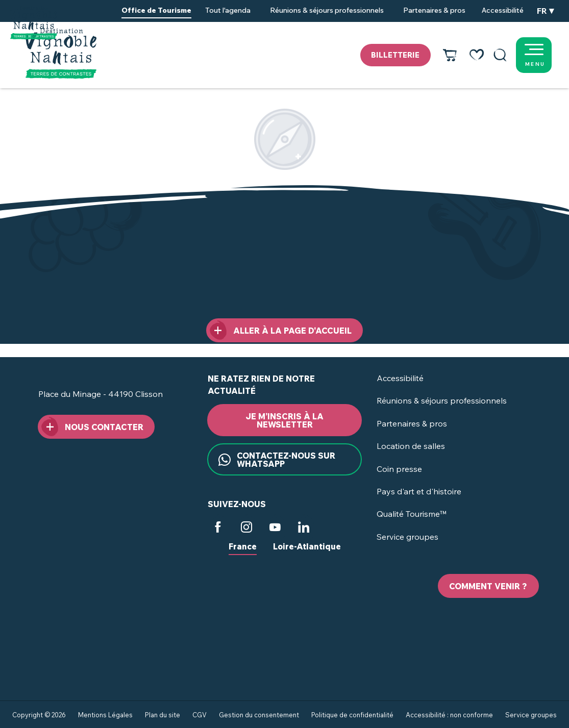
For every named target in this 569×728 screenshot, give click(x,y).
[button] (500, 55)
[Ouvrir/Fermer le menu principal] (546, 55)
